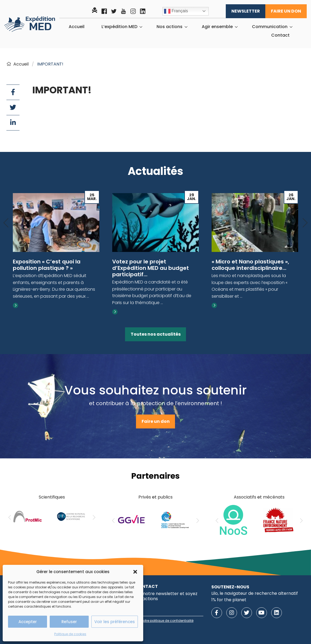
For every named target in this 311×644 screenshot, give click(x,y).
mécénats (274, 497)
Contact (280, 35)
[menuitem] (77, 27)
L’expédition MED (119, 27)
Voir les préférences (115, 622)
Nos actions (170, 27)
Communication (270, 27)
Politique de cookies (70, 634)
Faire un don (286, 11)
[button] (135, 572)
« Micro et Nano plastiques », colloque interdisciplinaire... (250, 265)
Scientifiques (52, 497)
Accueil (77, 27)
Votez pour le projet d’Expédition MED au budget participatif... (151, 268)
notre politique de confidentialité (167, 621)
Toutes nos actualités (156, 334)
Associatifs (245, 497)
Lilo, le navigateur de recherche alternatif (255, 593)
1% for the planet (229, 600)
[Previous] (6, 223)
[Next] (305, 223)
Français (176, 11)
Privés (145, 497)
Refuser (69, 622)
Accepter (28, 622)
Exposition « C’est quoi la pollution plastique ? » (47, 265)
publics (165, 497)
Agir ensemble (217, 27)
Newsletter (246, 11)
